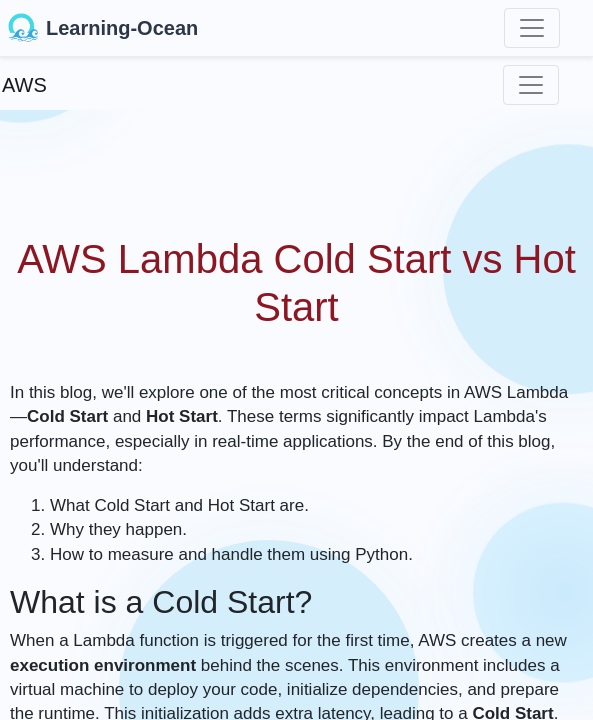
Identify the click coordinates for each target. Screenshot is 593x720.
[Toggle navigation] (532, 28)
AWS (24, 85)
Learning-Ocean (103, 28)
